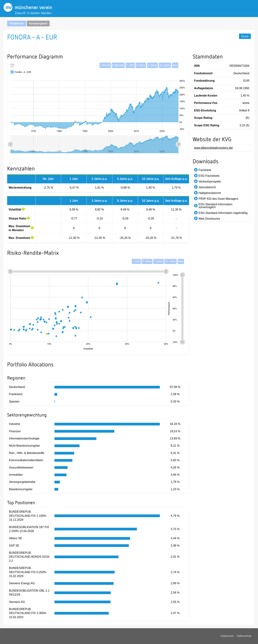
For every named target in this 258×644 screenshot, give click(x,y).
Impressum (227, 636)
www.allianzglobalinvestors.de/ (213, 148)
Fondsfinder (17, 24)
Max (175, 65)
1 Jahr (130, 65)
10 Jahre (165, 65)
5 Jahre (152, 65)
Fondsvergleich (38, 24)
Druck (245, 36)
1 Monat (105, 65)
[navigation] (129, 24)
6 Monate (118, 65)
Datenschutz (244, 636)
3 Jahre (141, 65)
